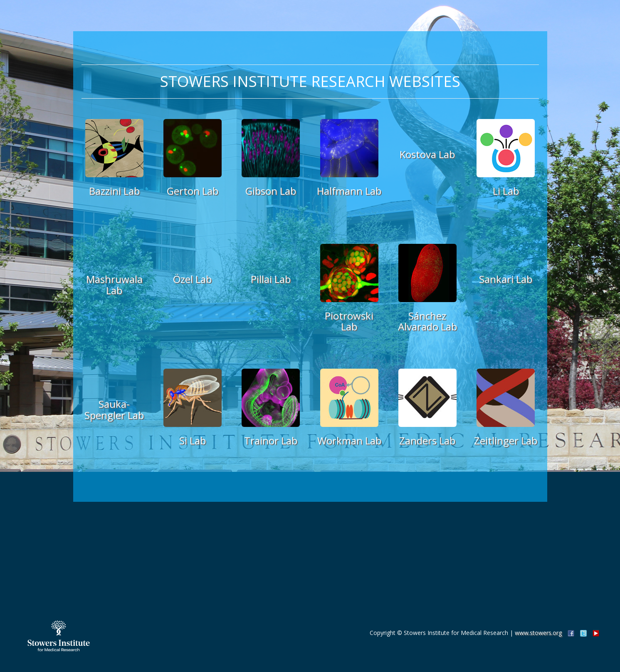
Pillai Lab (271, 279)
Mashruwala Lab (114, 284)
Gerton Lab (193, 191)
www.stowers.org (538, 633)
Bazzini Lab (114, 191)
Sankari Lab (506, 279)
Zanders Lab (427, 440)
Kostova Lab (427, 154)
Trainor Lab (271, 440)
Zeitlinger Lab (506, 440)
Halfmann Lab (349, 191)
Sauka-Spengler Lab (114, 409)
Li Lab (506, 191)
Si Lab (193, 440)
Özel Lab (192, 279)
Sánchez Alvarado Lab (427, 321)
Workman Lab (349, 440)
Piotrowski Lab (349, 321)
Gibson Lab (271, 191)
